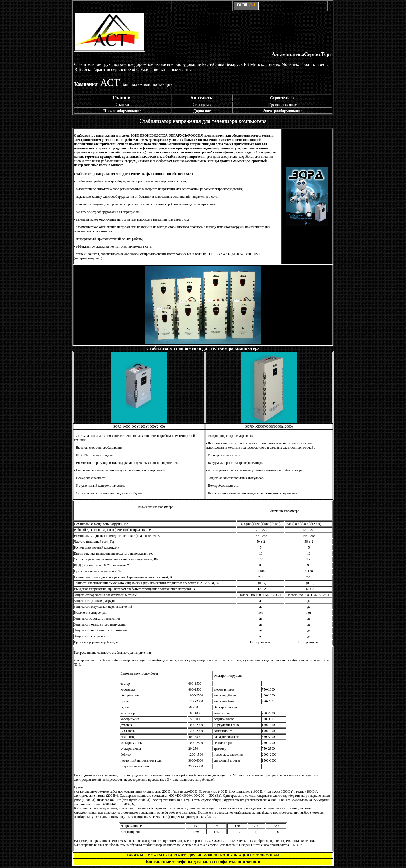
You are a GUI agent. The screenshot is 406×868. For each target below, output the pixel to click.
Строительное (283, 98)
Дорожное (202, 111)
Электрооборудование (283, 111)
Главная (122, 98)
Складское (202, 105)
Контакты (202, 98)
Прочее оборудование (122, 111)
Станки (122, 105)
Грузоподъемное (283, 105)
